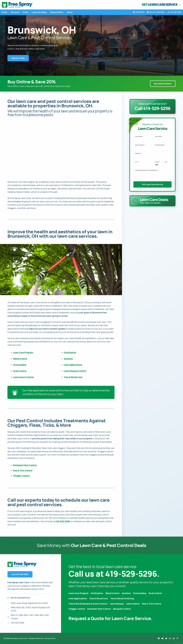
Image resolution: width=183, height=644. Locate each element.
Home (5, 12)
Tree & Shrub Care (73, 377)
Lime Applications (73, 365)
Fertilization (70, 352)
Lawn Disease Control (75, 371)
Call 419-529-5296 (20, 574)
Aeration (68, 359)
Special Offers (57, 12)
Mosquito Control (122, 609)
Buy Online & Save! (163, 84)
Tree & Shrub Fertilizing (122, 598)
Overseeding (20, 365)
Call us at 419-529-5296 (113, 574)
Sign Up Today (18, 58)
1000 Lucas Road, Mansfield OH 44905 (29, 603)
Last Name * (159, 137)
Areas (26, 12)
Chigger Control (21, 476)
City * (137, 162)
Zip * (166, 162)
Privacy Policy (50, 638)
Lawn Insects (133, 604)
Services (15, 12)
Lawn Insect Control (23, 377)
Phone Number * (160, 145)
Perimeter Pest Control (25, 465)
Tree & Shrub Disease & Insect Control (88, 604)
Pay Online (139, 12)
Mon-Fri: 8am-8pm (156, 12)
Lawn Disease (117, 604)
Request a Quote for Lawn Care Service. (110, 618)
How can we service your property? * (147, 170)
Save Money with (92, 545)
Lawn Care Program (23, 352)
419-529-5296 (174, 12)
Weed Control (20, 359)
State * (157, 162)
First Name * (139, 137)
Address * (138, 153)
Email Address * (140, 145)
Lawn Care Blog (39, 12)
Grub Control (20, 371)
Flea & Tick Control (23, 470)
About (70, 12)
